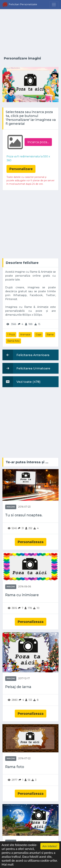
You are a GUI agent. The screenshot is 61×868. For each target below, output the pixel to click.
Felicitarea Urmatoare (26, 368)
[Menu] (54, 5)
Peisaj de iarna (18, 687)
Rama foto (15, 767)
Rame (50, 335)
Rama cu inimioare (22, 595)
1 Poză (11, 335)
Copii (39, 335)
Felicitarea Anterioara (26, 355)
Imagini (11, 507)
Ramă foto (13, 341)
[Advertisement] (30, 33)
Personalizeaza (31, 542)
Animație (25, 335)
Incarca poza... (38, 142)
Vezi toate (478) (21, 382)
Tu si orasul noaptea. (24, 515)
